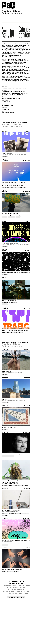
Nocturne (5, 217)
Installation (5, 403)
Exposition (5, 156)
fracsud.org (5, 109)
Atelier (16, 332)
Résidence (11, 486)
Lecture (18, 217)
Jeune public (16, 572)
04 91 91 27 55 (6, 102)
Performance (12, 217)
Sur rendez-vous (22, 187)
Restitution (18, 486)
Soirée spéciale (6, 187)
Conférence (14, 187)
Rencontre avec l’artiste (8, 456)
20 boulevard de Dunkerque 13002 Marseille (15, 88)
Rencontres (9, 332)
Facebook (5, 113)
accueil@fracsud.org (8, 105)
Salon (4, 332)
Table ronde (5, 514)
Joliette (9, 572)
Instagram (11, 113)
